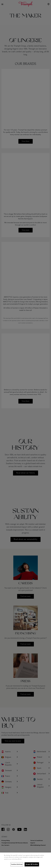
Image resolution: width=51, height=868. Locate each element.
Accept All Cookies (32, 864)
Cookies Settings (17, 864)
